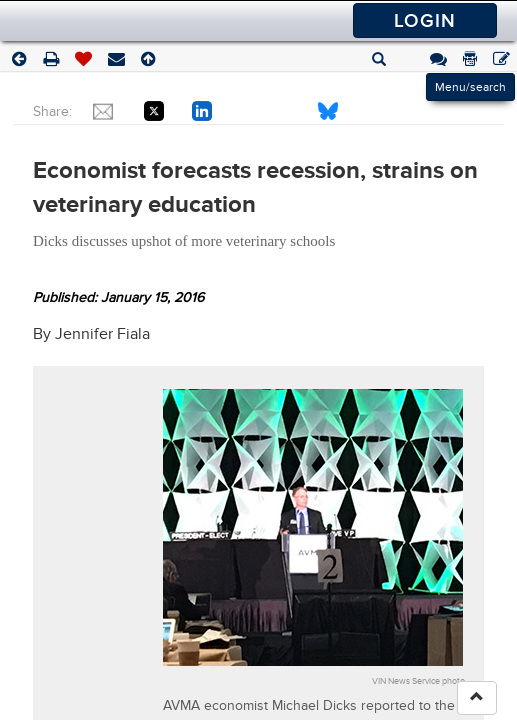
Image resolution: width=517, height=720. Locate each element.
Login (425, 20)
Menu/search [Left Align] (470, 87)
